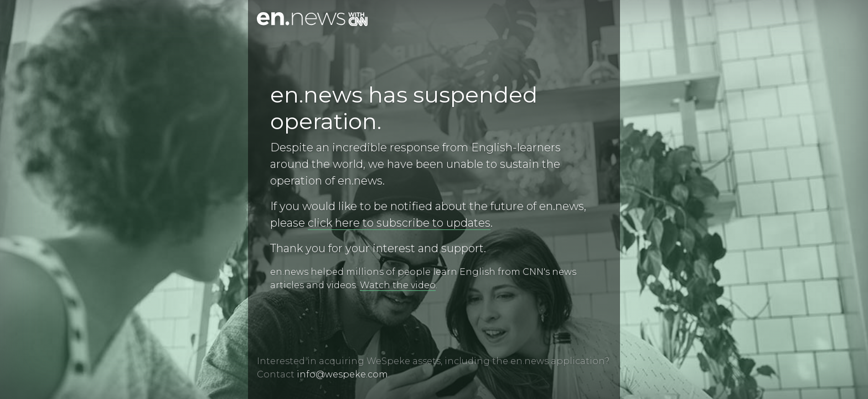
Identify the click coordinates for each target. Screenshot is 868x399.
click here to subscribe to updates (399, 223)
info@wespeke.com (342, 374)
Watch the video (398, 285)
